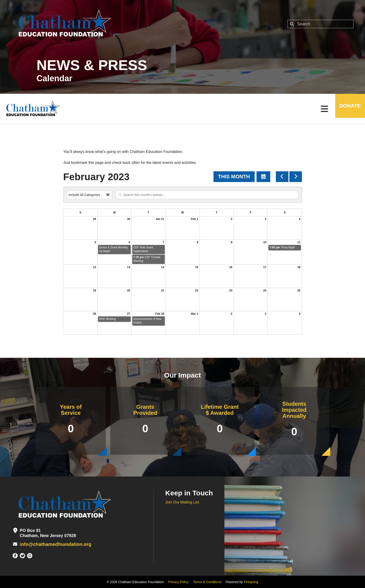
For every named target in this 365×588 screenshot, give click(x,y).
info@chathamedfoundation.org (52, 544)
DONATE (347, 109)
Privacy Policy (178, 582)
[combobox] (320, 24)
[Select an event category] (90, 195)
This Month (234, 177)
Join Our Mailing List (182, 502)
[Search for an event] (207, 195)
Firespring (251, 582)
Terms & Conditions (207, 582)
